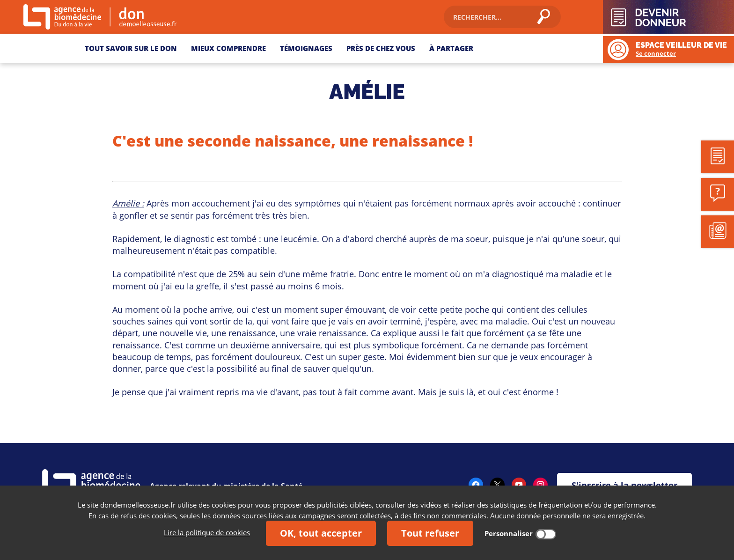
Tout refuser (430, 533)
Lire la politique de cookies (207, 532)
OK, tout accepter (321, 533)
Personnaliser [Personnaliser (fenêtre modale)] (509, 533)
